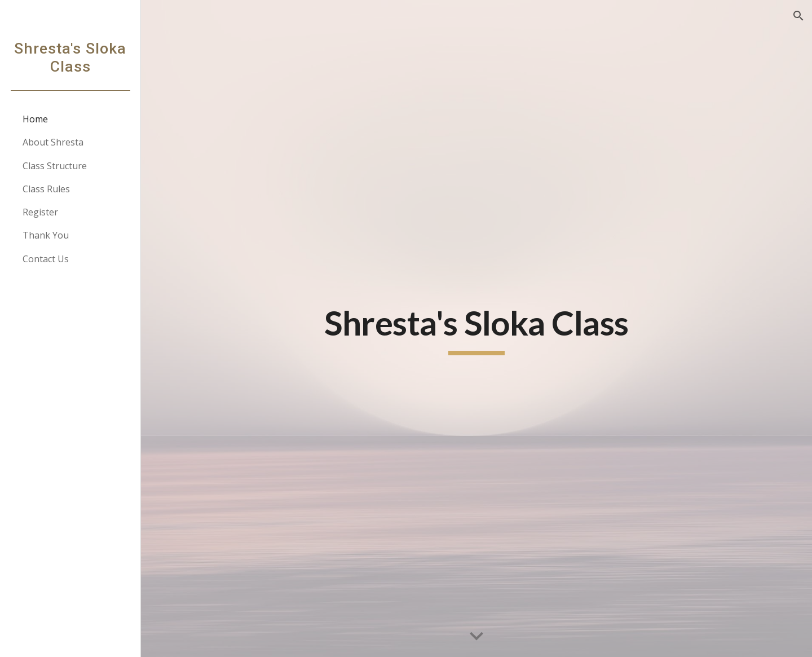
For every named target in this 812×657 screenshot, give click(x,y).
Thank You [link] (46, 235)
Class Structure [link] (55, 166)
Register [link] (40, 212)
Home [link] (35, 119)
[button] (798, 16)
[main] (476, 329)
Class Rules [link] (46, 189)
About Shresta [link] (53, 142)
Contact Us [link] (46, 259)
